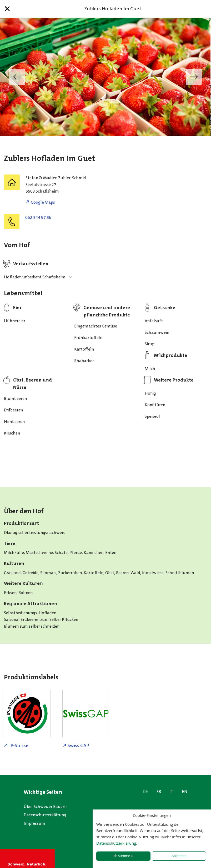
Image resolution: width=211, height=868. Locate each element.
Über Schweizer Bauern (45, 806)
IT (171, 792)
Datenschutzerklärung (45, 815)
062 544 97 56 (38, 217)
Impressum (34, 823)
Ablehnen (179, 856)
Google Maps (43, 202)
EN (185, 792)
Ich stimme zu (124, 856)
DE (145, 792)
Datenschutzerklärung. (117, 843)
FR (159, 792)
